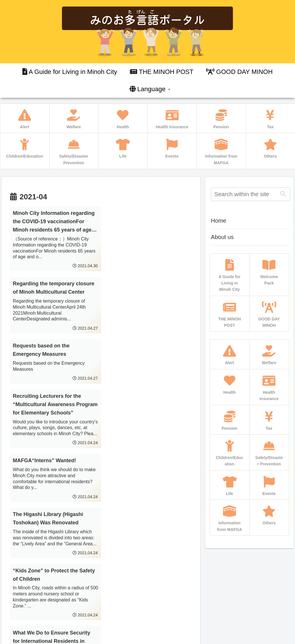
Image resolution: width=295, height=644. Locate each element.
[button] (283, 194)
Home (219, 221)
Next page (101, 566)
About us (222, 237)
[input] (250, 194)
